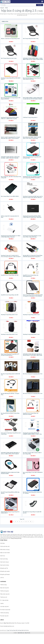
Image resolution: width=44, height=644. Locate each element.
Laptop (2, 603)
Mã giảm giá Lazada (5, 571)
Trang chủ (2, 8)
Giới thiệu (2, 543)
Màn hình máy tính (5, 588)
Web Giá (23, 630)
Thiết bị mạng (3, 585)
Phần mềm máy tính (5, 594)
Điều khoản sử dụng (5, 550)
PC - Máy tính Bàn (4, 600)
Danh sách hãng (4, 559)
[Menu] (42, 1)
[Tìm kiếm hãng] (19, 5)
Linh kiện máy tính (4, 607)
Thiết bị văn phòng (5, 613)
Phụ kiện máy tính (4, 616)
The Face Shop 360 (13, 630)
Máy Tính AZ (28, 633)
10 (30, 522)
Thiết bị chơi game (5, 591)
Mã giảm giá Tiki (4, 568)
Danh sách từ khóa (5, 565)
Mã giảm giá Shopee (5, 574)
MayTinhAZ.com (21, 633)
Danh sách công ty (5, 562)
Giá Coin (27, 630)
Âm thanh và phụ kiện (5, 610)
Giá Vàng (19, 630)
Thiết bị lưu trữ (4, 597)
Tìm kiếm (40, 5)
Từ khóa (6, 8)
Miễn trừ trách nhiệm (5, 553)
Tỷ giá (8, 630)
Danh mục (3, 556)
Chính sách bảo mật (5, 546)
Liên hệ (2, 578)
